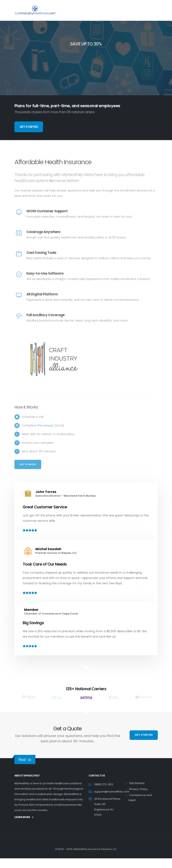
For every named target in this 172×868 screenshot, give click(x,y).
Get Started (28, 471)
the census (45, 432)
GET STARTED (29, 127)
